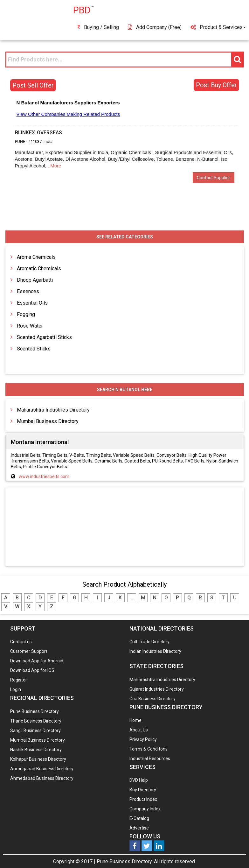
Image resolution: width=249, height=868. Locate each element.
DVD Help (139, 780)
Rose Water (30, 326)
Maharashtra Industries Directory (53, 410)
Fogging (26, 314)
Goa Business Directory (152, 699)
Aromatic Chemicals (39, 268)
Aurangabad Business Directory (42, 769)
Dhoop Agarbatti (35, 280)
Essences (28, 291)
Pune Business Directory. (125, 861)
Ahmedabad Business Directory (42, 778)
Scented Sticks (34, 349)
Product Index (143, 799)
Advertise (139, 828)
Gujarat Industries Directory (157, 689)
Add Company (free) (155, 27)
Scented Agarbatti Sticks (44, 337)
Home (135, 720)
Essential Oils (32, 303)
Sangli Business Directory (35, 730)
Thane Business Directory (36, 721)
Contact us (21, 642)
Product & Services (218, 27)
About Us (139, 730)
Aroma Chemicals (36, 257)
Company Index (145, 809)
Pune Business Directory (35, 711)
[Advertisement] (125, 527)
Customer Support (29, 651)
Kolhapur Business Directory (38, 759)
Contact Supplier (214, 178)
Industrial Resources (150, 759)
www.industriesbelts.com (44, 476)
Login (16, 689)
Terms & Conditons (149, 749)
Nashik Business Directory (36, 750)
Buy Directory (143, 790)
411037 (35, 141)
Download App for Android (37, 661)
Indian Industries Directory (155, 651)
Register (19, 680)
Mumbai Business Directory (48, 421)
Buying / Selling (98, 27)
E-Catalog (139, 818)
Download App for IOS (32, 670)
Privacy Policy (143, 739)
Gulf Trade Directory (149, 642)
